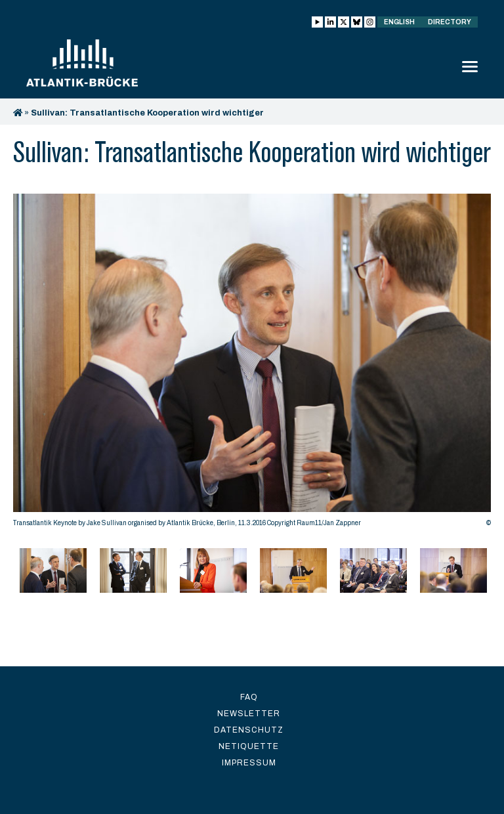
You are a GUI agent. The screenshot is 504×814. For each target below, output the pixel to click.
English (399, 22)
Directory (450, 22)
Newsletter (249, 714)
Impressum (249, 763)
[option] (252, 364)
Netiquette (249, 746)
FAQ (249, 697)
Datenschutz (249, 730)
